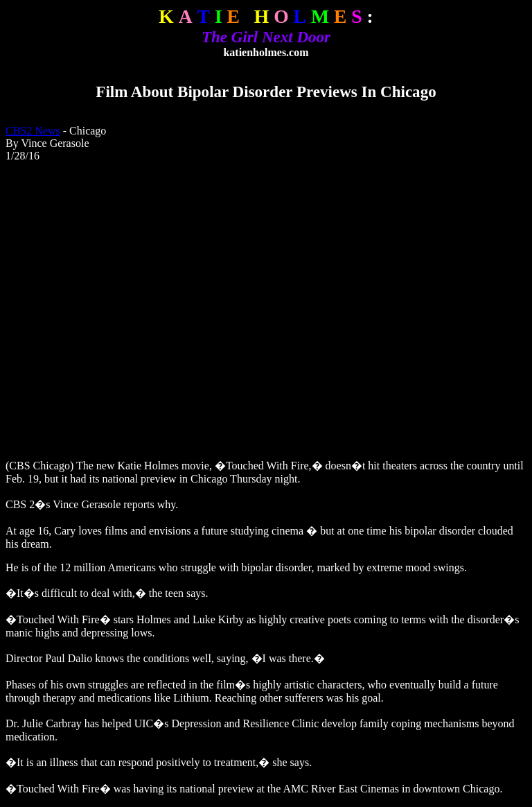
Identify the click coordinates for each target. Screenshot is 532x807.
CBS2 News (33, 131)
